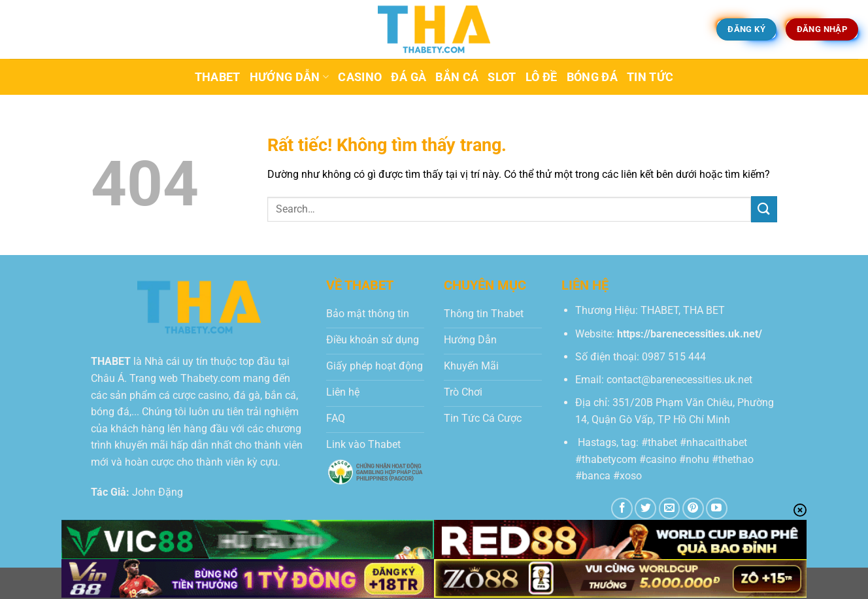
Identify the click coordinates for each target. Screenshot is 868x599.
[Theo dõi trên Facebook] (622, 508)
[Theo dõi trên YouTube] (717, 508)
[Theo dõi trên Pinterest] (693, 508)
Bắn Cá (457, 77)
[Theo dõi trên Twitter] (645, 508)
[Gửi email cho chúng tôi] (670, 508)
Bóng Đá (592, 77)
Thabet (218, 77)
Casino (360, 77)
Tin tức (650, 77)
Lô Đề (542, 77)
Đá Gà (409, 77)
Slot (502, 77)
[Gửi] (764, 209)
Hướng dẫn (290, 77)
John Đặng (158, 492)
